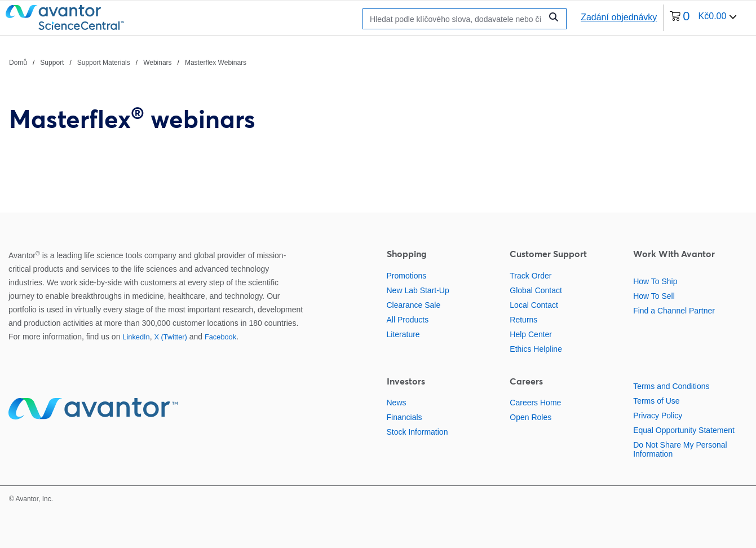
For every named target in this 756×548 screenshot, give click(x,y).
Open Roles (530, 417)
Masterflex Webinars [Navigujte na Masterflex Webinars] (216, 63)
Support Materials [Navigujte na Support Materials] (104, 63)
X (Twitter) (170, 337)
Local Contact (534, 305)
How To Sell (654, 296)
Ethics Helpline (536, 349)
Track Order (530, 276)
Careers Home (535, 403)
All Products (408, 320)
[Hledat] (455, 19)
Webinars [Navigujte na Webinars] (157, 63)
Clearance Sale (414, 305)
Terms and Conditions (671, 386)
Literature (403, 334)
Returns (523, 320)
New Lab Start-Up (418, 290)
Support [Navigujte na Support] (52, 63)
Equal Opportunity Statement (684, 430)
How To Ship (655, 281)
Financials (404, 417)
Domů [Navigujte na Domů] (18, 63)
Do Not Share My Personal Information (680, 449)
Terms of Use (656, 401)
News (397, 403)
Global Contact (536, 290)
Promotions (407, 276)
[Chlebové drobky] (128, 62)
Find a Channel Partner (674, 311)
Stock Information (417, 432)
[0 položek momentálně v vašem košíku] (703, 18)
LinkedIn (136, 337)
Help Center (531, 334)
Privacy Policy (658, 416)
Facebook (220, 337)
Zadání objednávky (619, 17)
